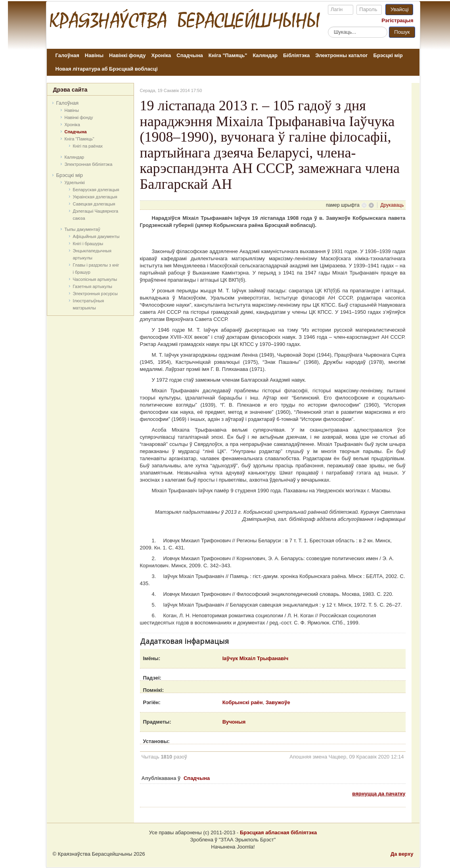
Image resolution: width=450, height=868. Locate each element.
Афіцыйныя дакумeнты (96, 236)
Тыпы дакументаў (82, 229)
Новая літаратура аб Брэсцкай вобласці (107, 69)
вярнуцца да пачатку (379, 794)
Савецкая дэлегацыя (94, 204)
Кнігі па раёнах (88, 146)
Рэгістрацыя (397, 20)
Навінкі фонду (127, 55)
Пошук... (328, 26)
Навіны (94, 55)
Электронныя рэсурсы (96, 294)
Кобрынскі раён (243, 702)
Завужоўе (278, 702)
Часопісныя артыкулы (95, 279)
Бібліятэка (296, 55)
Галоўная (67, 55)
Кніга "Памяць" (228, 55)
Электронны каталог (341, 55)
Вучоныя (234, 722)
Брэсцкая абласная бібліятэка (278, 832)
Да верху (402, 854)
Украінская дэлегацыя (95, 197)
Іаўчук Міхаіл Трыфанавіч (256, 658)
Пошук (402, 32)
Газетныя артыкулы (93, 286)
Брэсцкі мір (388, 55)
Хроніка (161, 55)
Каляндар (265, 55)
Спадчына (190, 55)
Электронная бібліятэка (89, 164)
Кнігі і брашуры (88, 244)
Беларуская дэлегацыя (96, 190)
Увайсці (400, 9)
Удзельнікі (75, 182)
